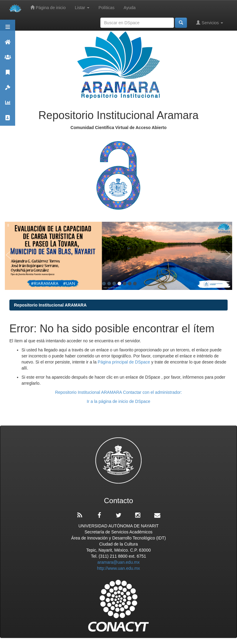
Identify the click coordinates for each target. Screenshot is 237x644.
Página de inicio (48, 7)
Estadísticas (8, 105)
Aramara (8, 45)
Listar (82, 8)
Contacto (8, 120)
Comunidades (8, 60)
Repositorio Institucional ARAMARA (50, 305)
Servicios (210, 23)
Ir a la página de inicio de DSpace (118, 401)
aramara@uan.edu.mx (118, 562)
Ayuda (130, 8)
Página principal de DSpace (124, 362)
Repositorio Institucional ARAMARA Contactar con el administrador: (119, 392)
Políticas (107, 8)
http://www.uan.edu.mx (118, 568)
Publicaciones (8, 75)
